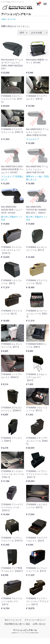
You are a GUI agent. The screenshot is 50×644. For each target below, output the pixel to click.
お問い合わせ (39, 624)
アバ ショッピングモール (16, 14)
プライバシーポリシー (35, 620)
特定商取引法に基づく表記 (17, 624)
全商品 (3, 19)
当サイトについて (13, 620)
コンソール (11, 19)
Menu (45, 3)
